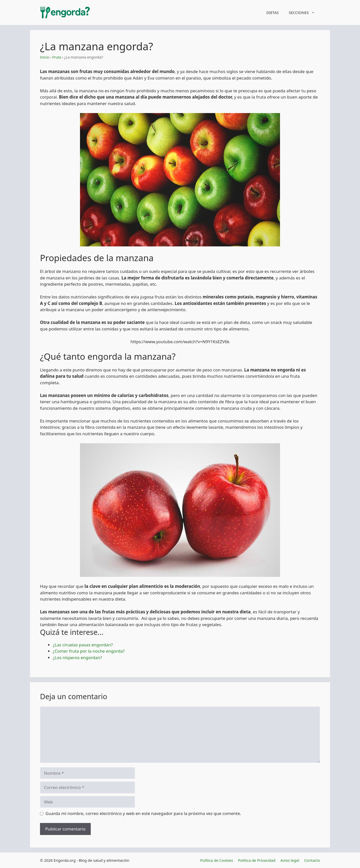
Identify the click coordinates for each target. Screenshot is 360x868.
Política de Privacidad (257, 860)
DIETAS (272, 13)
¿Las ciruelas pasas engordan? (83, 645)
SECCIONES (304, 13)
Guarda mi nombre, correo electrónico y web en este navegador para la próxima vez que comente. (143, 813)
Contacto (312, 860)
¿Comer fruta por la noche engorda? (89, 651)
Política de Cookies (217, 860)
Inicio (45, 57)
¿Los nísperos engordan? (77, 658)
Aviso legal (290, 860)
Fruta (57, 57)
